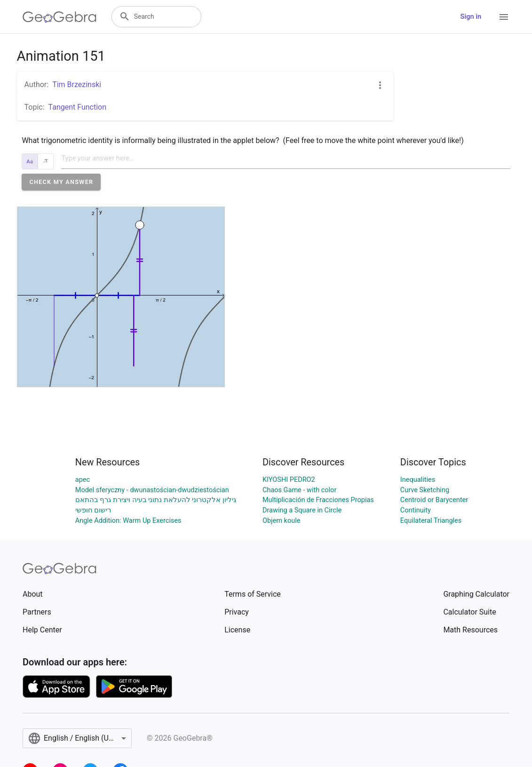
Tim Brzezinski (77, 84)
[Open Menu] (504, 17)
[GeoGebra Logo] (60, 17)
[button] (61, 182)
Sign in (471, 17)
